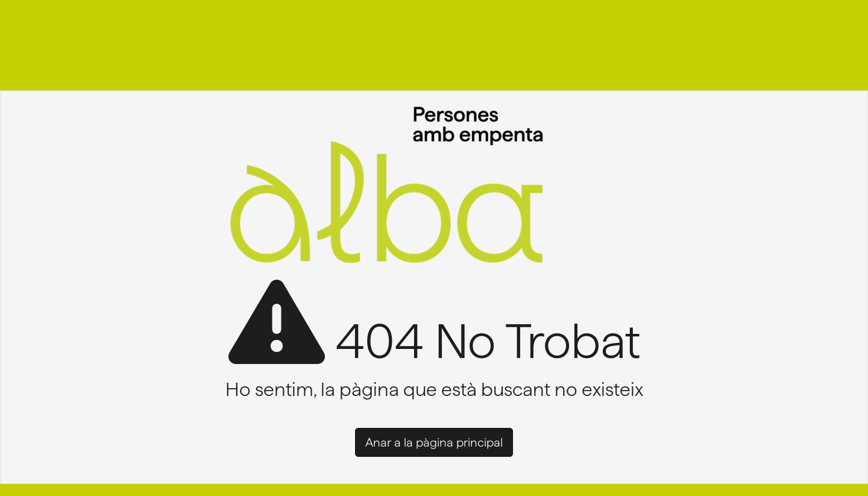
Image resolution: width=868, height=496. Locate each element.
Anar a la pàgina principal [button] (434, 442)
